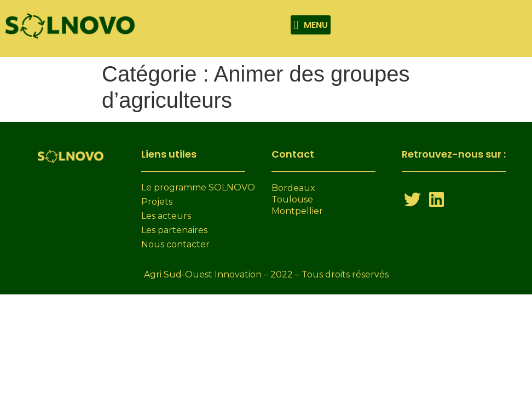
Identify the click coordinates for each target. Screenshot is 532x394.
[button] (311, 25)
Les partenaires (174, 230)
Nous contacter (175, 244)
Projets (157, 202)
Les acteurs (166, 216)
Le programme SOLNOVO (198, 187)
